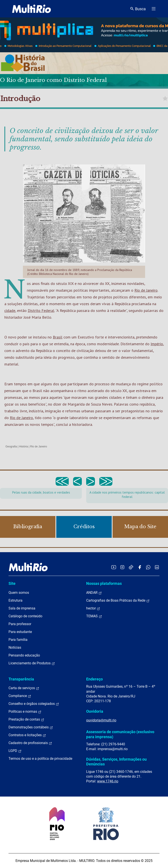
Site (12, 583)
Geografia (11, 447)
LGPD (15, 751)
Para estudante (20, 632)
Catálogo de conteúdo (25, 616)
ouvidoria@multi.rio (101, 720)
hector (93, 608)
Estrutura (15, 600)
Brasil (58, 337)
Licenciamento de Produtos (32, 663)
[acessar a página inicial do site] (32, 9)
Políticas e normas (25, 712)
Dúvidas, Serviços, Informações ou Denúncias (116, 762)
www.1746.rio (108, 781)
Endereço (94, 679)
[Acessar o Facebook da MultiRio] (140, 567)
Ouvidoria (95, 711)
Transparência (21, 679)
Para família (18, 640)
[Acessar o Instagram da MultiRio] (122, 567)
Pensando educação (24, 655)
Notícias (15, 647)
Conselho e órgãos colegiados (34, 704)
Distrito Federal (41, 310)
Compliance (20, 696)
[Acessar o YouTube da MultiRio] (114, 567)
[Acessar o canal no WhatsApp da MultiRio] (148, 567)
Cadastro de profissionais (30, 743)
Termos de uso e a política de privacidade (40, 759)
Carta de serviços (24, 688)
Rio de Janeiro (146, 290)
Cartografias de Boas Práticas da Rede (118, 601)
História (24, 447)
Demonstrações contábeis (31, 727)
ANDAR (94, 593)
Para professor (20, 624)
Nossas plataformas (104, 583)
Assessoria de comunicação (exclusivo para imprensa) (120, 734)
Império (157, 344)
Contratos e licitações (27, 735)
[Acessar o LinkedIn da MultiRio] (157, 567)
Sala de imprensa (22, 608)
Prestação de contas (26, 719)
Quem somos (19, 593)
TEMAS (94, 616)
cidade (10, 310)
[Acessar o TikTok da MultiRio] (131, 567)
